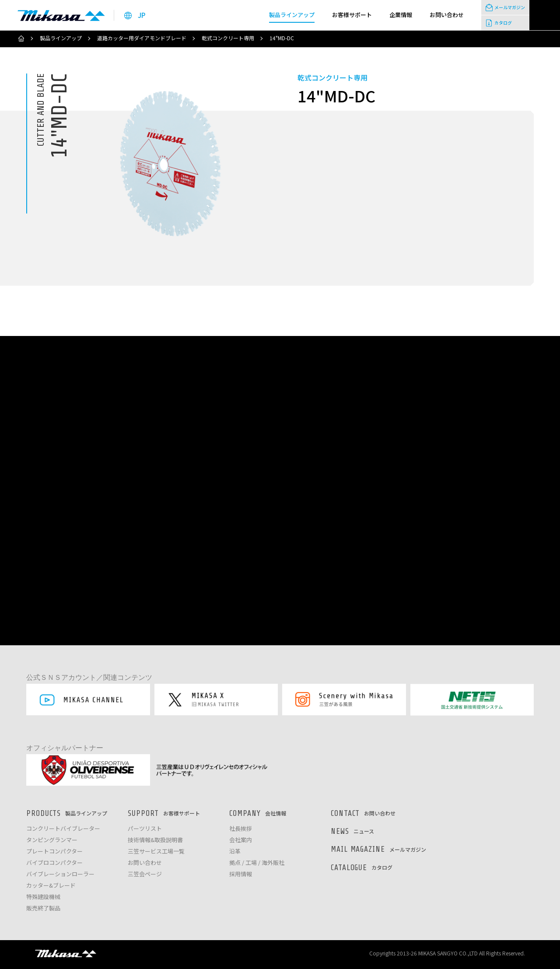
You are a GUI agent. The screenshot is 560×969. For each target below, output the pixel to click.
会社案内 (241, 840)
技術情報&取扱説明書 (155, 840)
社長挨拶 (241, 829)
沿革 (235, 852)
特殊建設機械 (43, 897)
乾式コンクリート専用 (228, 38)
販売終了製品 (43, 908)
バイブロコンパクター (54, 863)
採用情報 (241, 874)
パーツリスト (145, 829)
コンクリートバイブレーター (63, 829)
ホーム (21, 38)
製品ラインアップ (61, 38)
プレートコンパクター (54, 852)
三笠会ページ (145, 874)
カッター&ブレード (51, 886)
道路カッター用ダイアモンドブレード (142, 38)
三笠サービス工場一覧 (156, 852)
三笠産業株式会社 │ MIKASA (66, 953)
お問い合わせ (145, 863)
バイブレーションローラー (60, 874)
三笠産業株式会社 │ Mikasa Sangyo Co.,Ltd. (61, 15)
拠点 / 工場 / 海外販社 (257, 863)
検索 (545, 15)
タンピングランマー (52, 840)
